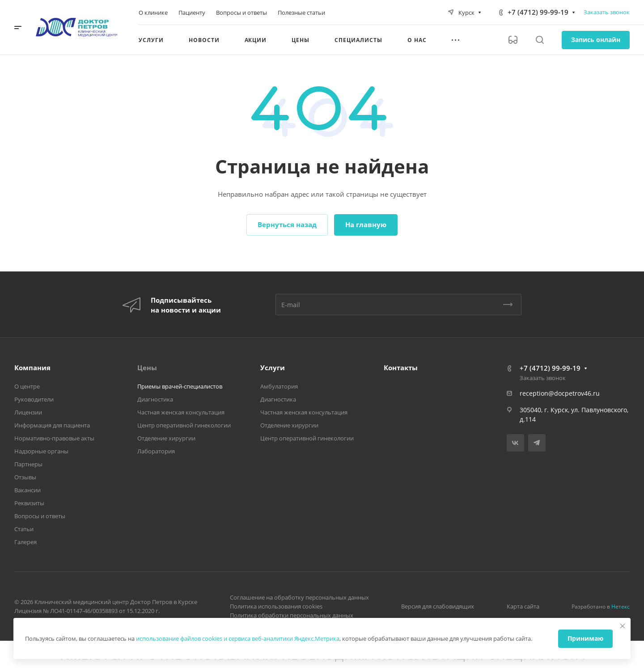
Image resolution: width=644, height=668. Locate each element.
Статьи (24, 529)
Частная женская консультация (181, 412)
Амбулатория (279, 386)
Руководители (34, 399)
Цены (147, 368)
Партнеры (28, 464)
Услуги (273, 368)
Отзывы (25, 477)
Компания (32, 368)
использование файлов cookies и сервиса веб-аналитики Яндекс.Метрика (238, 638)
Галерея (25, 542)
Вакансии (28, 490)
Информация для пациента (52, 425)
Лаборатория (156, 451)
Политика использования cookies (276, 606)
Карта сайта (523, 606)
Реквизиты (29, 503)
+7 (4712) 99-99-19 (538, 12)
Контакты (401, 368)
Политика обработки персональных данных (292, 615)
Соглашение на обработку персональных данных (299, 597)
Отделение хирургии (166, 438)
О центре (27, 386)
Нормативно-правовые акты (54, 438)
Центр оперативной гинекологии (184, 425)
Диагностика (155, 399)
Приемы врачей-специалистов (180, 386)
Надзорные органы (41, 451)
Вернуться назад (287, 224)
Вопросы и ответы (40, 516)
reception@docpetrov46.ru (560, 393)
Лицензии (28, 412)
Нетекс (621, 607)
